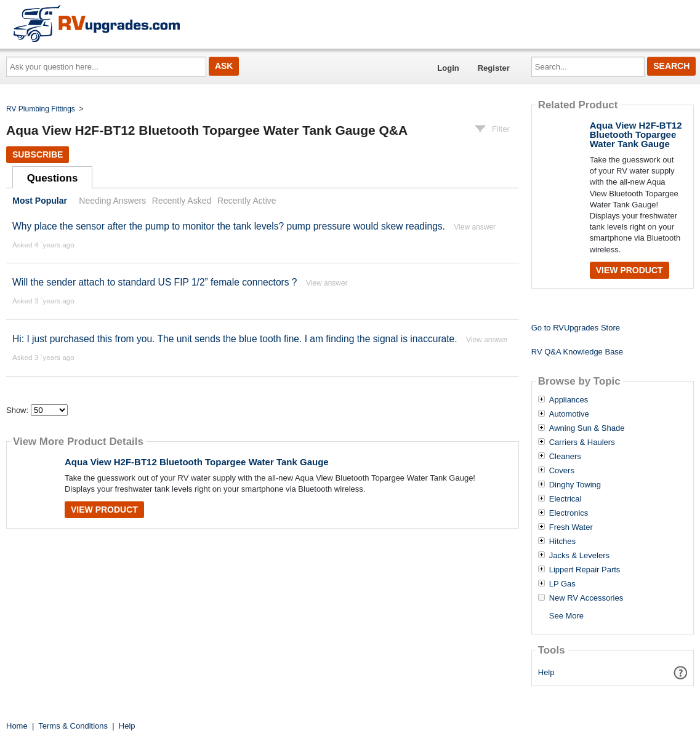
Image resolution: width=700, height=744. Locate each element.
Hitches (562, 542)
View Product (104, 510)
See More (566, 616)
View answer (475, 227)
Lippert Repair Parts (585, 570)
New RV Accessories (586, 598)
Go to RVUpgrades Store (576, 328)
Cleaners (565, 457)
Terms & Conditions (73, 726)
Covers (562, 471)
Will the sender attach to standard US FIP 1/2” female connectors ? (155, 282)
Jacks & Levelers (579, 556)
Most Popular (40, 201)
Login (448, 68)
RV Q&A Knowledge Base (577, 352)
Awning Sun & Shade (587, 428)
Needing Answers (112, 201)
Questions (53, 178)
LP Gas (562, 584)
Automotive (569, 414)
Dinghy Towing (575, 485)
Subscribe (38, 154)
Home (17, 726)
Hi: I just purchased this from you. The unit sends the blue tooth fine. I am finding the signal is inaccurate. (235, 339)
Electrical (565, 499)
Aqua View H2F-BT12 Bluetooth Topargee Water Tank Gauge (197, 462)
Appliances (569, 400)
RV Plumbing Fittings (41, 109)
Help (546, 672)
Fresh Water (571, 527)
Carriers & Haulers (582, 442)
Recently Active (247, 201)
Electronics (569, 513)
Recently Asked (182, 201)
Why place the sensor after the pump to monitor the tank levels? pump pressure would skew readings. (229, 226)
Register (494, 68)
